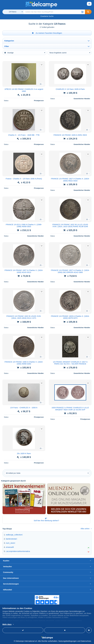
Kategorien (9, 41)
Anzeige (9, 53)
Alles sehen (86, 529)
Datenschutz (86, 641)
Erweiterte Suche (47, 16)
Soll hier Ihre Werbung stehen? (46, 519)
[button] (82, 12)
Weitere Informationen (36, 624)
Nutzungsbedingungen (68, 641)
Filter (7, 46)
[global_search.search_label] (54, 12)
